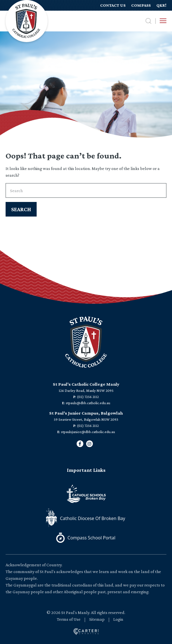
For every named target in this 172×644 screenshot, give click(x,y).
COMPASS (141, 5)
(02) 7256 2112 (88, 397)
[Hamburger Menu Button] (163, 21)
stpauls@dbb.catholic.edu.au (88, 403)
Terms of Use (69, 619)
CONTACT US (113, 5)
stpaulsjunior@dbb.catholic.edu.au (88, 432)
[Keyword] (86, 190)
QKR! (161, 5)
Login (118, 619)
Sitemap (97, 619)
